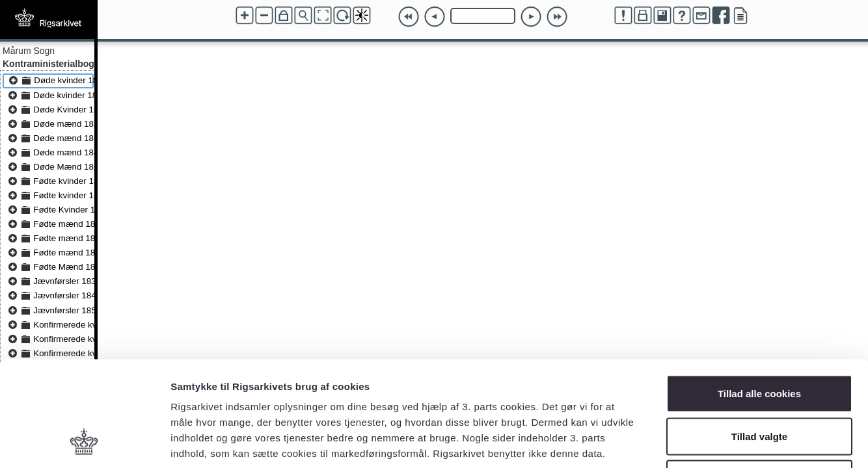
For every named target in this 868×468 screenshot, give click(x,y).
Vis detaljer (676, 442)
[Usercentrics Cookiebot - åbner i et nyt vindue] (84, 443)
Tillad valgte (759, 340)
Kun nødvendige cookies (759, 383)
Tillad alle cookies (759, 297)
